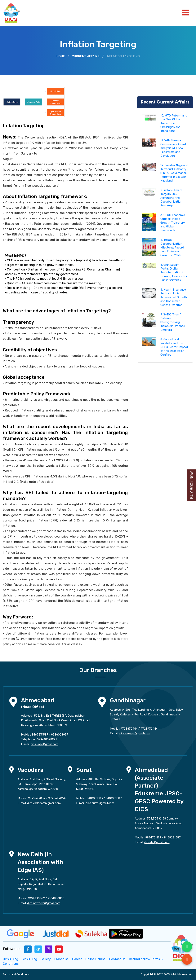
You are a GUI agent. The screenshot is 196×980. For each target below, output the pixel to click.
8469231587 (40, 735)
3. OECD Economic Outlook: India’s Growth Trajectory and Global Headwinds (173, 223)
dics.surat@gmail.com (100, 803)
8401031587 (114, 798)
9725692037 (37, 798)
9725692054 (57, 798)
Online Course (95, 959)
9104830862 (36, 898)
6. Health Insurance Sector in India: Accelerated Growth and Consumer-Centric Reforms (174, 297)
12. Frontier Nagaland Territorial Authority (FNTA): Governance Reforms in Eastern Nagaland (174, 173)
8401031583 (95, 798)
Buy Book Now (192, 485)
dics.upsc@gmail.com (45, 744)
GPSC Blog (29, 959)
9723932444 (149, 729)
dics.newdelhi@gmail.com (44, 903)
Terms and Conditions (16, 975)
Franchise (61, 959)
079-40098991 (47, 739)
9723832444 (129, 729)
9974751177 (153, 837)
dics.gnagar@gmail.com (135, 733)
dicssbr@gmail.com (157, 842)
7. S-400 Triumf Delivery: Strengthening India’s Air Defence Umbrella (173, 322)
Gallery (46, 959)
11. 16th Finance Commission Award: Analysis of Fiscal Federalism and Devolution (173, 148)
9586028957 (60, 735)
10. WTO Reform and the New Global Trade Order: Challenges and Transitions (174, 123)
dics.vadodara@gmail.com (44, 803)
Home (61, 56)
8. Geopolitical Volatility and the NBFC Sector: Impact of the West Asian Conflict (174, 347)
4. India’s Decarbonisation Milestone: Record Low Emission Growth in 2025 (172, 248)
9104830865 (56, 898)
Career (77, 959)
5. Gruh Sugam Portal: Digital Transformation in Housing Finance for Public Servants (174, 272)
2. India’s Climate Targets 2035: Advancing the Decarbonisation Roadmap (171, 198)
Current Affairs (86, 56)
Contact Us (117, 959)
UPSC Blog (11, 959)
